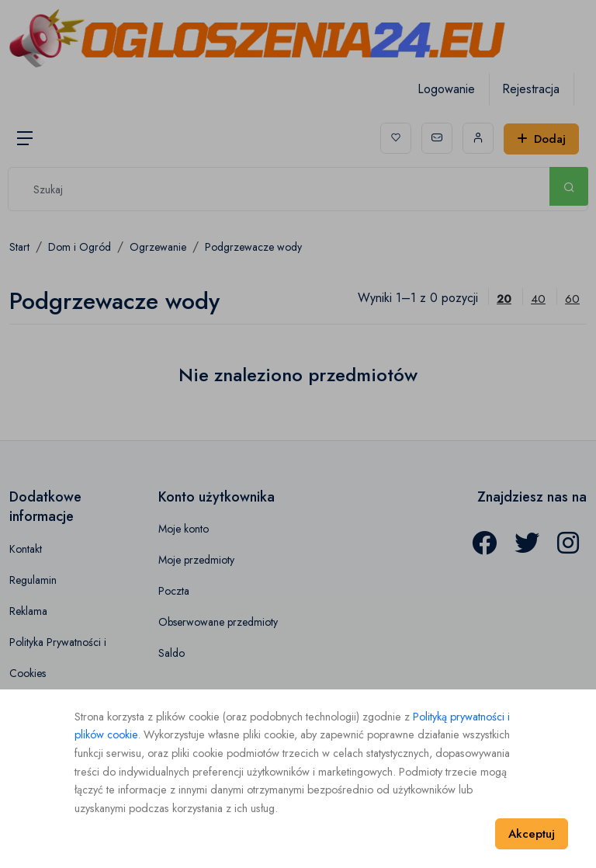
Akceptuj (532, 834)
